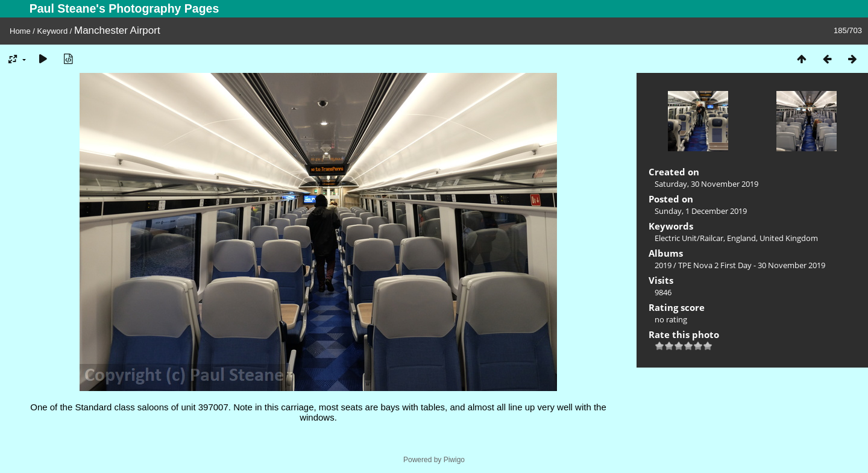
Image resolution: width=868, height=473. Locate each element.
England (741, 238)
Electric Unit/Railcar (689, 238)
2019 (663, 265)
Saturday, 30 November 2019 (706, 184)
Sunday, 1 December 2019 (701, 211)
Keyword (53, 31)
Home (20, 31)
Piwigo (454, 460)
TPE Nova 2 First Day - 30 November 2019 (752, 265)
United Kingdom (789, 238)
